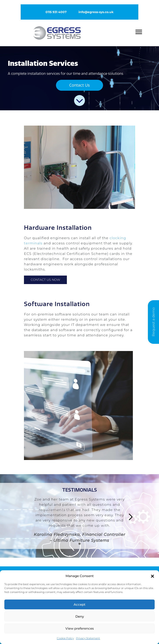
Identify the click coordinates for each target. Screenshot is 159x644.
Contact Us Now (45, 280)
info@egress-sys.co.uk (96, 12)
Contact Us (79, 85)
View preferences (80, 628)
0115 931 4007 (56, 12)
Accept (79, 604)
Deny (80, 616)
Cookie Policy (65, 638)
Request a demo (153, 322)
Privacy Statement (88, 638)
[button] (152, 576)
